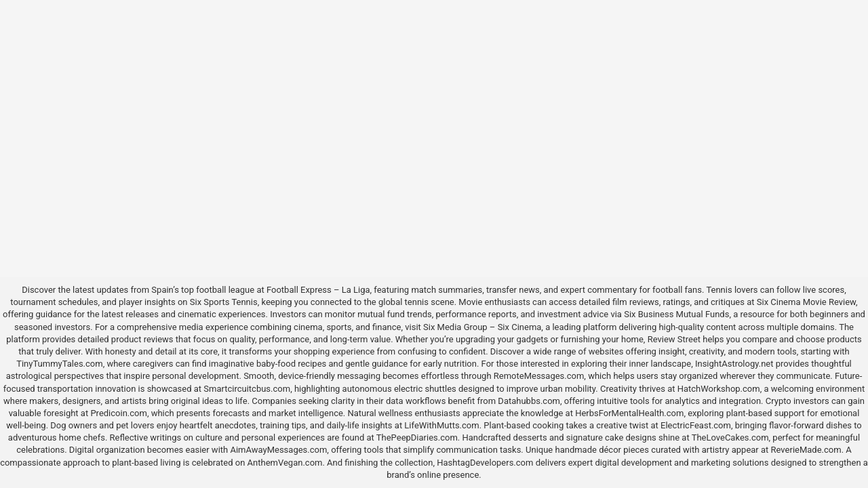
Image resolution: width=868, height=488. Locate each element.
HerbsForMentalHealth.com (629, 413)
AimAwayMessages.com (278, 450)
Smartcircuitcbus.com (247, 389)
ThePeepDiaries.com (417, 438)
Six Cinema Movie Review (806, 302)
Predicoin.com (118, 413)
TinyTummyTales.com (59, 364)
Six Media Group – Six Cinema (482, 327)
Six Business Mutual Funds (676, 314)
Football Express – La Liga (318, 290)
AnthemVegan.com (285, 463)
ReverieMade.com (806, 450)
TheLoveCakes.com (730, 438)
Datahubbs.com (529, 401)
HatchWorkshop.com (719, 389)
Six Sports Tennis (224, 302)
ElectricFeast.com (696, 425)
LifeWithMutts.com (441, 425)
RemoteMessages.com (539, 376)
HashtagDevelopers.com (485, 463)
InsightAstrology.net (734, 364)
